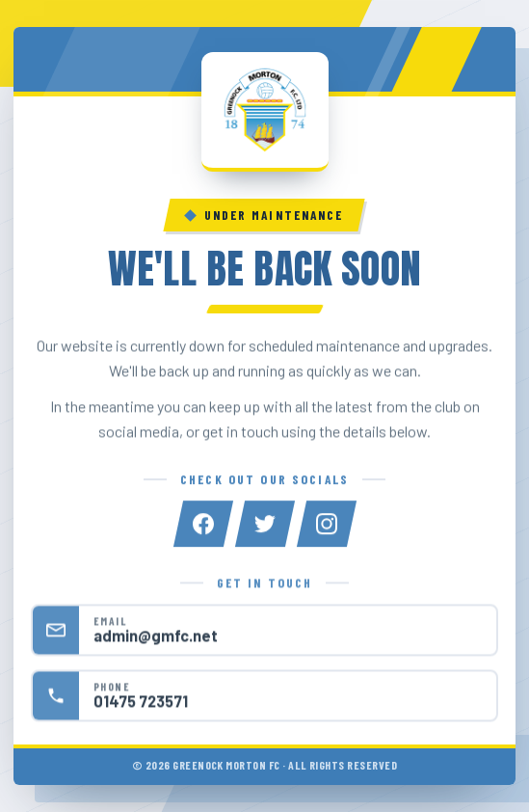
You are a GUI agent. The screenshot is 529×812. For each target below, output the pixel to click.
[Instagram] (327, 525)
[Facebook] (203, 525)
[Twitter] (265, 525)
